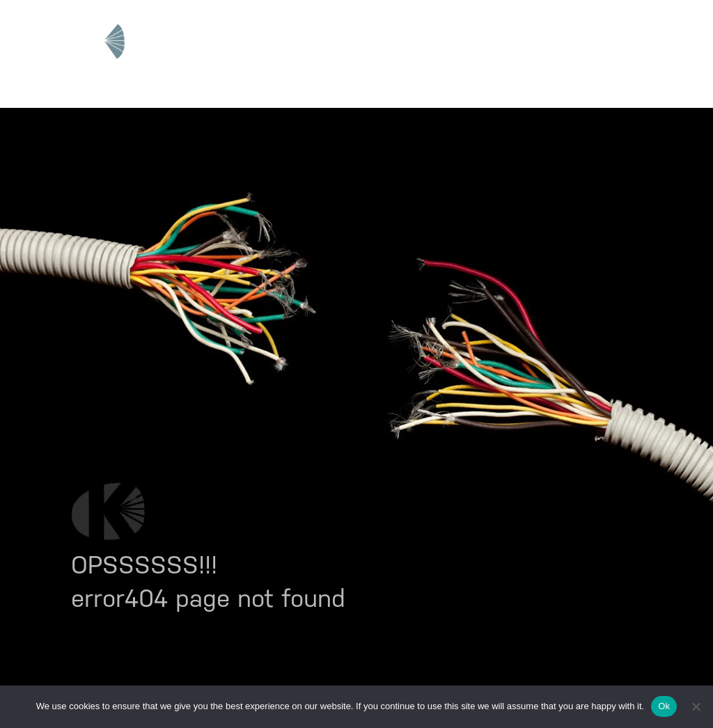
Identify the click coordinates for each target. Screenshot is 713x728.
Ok (664, 706)
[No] (696, 706)
